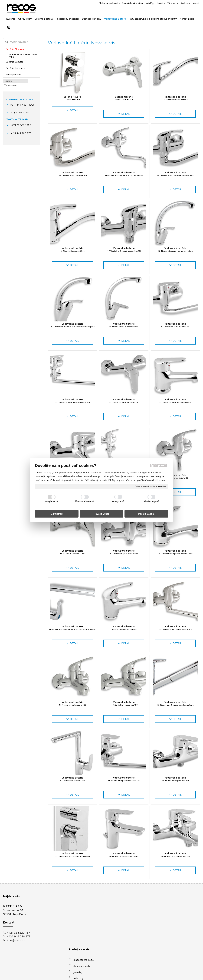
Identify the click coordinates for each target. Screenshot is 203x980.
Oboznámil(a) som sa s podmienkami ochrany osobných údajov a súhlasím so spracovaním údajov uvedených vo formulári (170, 944)
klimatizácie (81, 950)
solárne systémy (84, 932)
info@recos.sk (16, 940)
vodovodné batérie (85, 938)
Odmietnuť (57, 514)
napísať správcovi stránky (98, 975)
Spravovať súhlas (155, 975)
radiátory (80, 925)
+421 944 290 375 (19, 936)
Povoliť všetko (146, 514)
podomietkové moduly (87, 944)
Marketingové (151, 501)
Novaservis (12, 85)
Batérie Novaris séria (72, 98)
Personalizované (85, 501)
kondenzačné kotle (85, 907)
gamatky (79, 919)
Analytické (118, 501)
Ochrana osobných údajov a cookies (150, 486)
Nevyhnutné (52, 501)
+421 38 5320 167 (21, 125)
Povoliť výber (101, 514)
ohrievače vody (83, 913)
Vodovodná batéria (175, 98)
